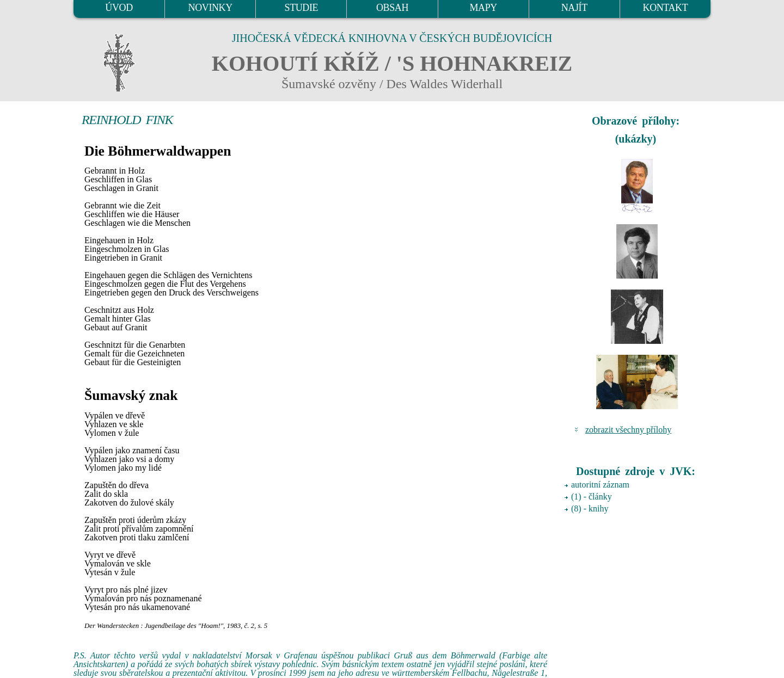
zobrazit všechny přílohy (628, 430)
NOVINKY (210, 8)
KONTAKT (666, 8)
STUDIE (302, 8)
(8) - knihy (590, 508)
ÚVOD (119, 8)
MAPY (483, 8)
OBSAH (392, 8)
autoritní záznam (600, 485)
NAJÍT (574, 8)
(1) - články (592, 497)
